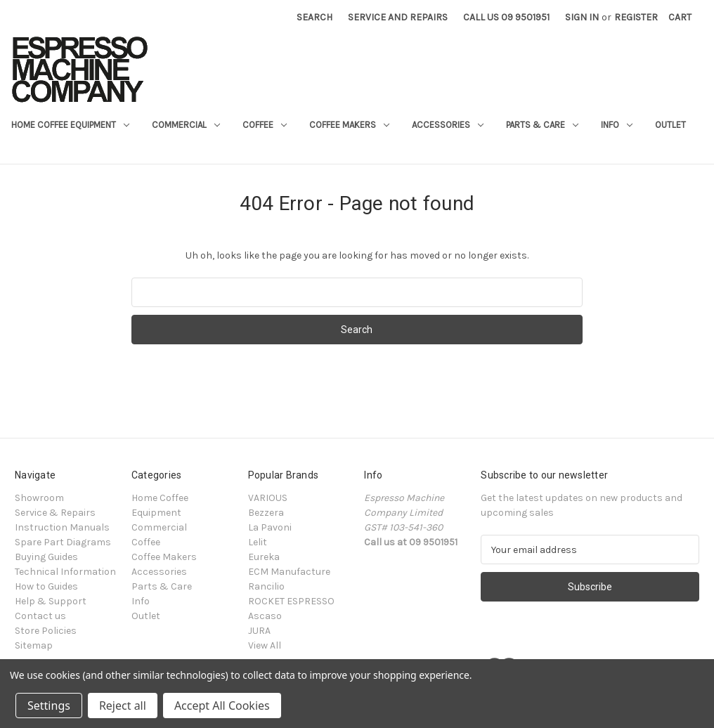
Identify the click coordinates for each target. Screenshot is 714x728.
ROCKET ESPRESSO (291, 601)
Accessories (448, 125)
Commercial (186, 125)
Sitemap (34, 645)
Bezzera (266, 513)
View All (265, 645)
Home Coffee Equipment (70, 125)
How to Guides (46, 586)
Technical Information (65, 572)
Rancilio (266, 586)
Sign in (582, 17)
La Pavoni (270, 527)
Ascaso (265, 616)
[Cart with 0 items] (680, 17)
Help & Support (51, 601)
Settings (49, 706)
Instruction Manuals (62, 527)
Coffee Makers (349, 125)
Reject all (123, 706)
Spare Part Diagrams (63, 542)
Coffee (265, 125)
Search (314, 17)
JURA (259, 631)
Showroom (39, 498)
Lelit (258, 542)
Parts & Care (542, 125)
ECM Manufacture (289, 572)
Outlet (670, 125)
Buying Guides (46, 557)
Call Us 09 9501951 (506, 17)
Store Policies (46, 631)
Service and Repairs (398, 17)
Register (636, 17)
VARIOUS (268, 498)
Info (617, 125)
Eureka (264, 557)
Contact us (40, 616)
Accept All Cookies (222, 706)
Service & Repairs (55, 513)
